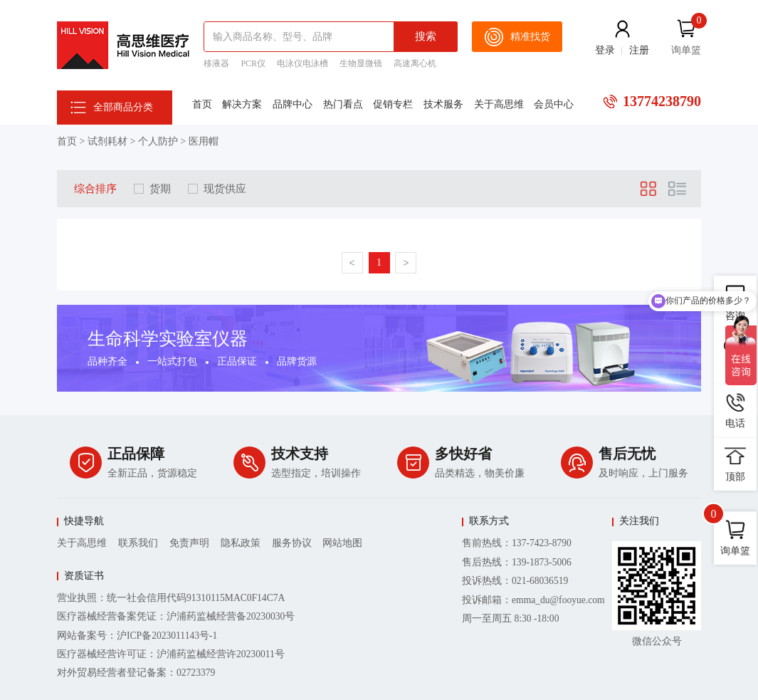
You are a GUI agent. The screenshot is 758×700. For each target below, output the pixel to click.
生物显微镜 (361, 63)
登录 (605, 50)
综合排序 (95, 188)
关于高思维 (499, 104)
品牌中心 (293, 104)
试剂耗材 (107, 141)
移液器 (216, 63)
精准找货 (517, 37)
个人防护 (158, 141)
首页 (202, 104)
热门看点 (343, 104)
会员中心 (554, 104)
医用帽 (204, 141)
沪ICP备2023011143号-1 (167, 636)
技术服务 (443, 104)
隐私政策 (241, 543)
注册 (639, 50)
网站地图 (342, 543)
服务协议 (292, 543)
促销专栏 (393, 104)
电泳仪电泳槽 (302, 63)
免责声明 (189, 543)
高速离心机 (415, 63)
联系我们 (138, 543)
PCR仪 (253, 63)
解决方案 (242, 104)
